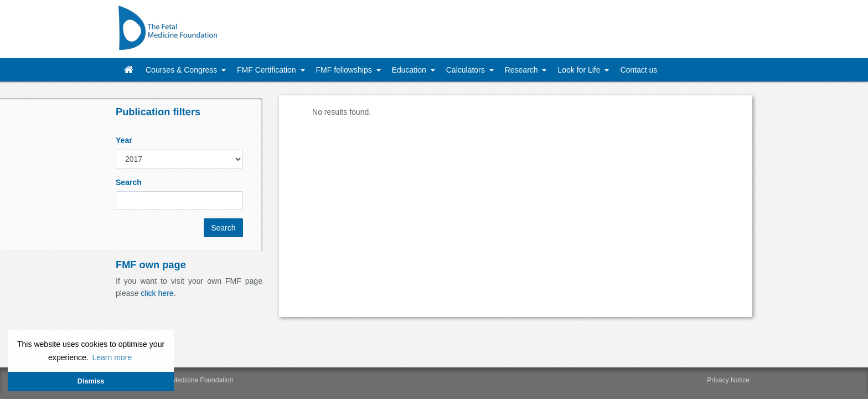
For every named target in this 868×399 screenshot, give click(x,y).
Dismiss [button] (91, 381)
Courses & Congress (182, 70)
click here (157, 293)
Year (124, 140)
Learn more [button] (112, 357)
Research (523, 70)
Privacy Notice (728, 380)
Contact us (639, 70)
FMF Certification (267, 70)
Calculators (467, 70)
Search (129, 182)
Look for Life (580, 70)
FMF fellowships (345, 70)
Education (410, 70)
